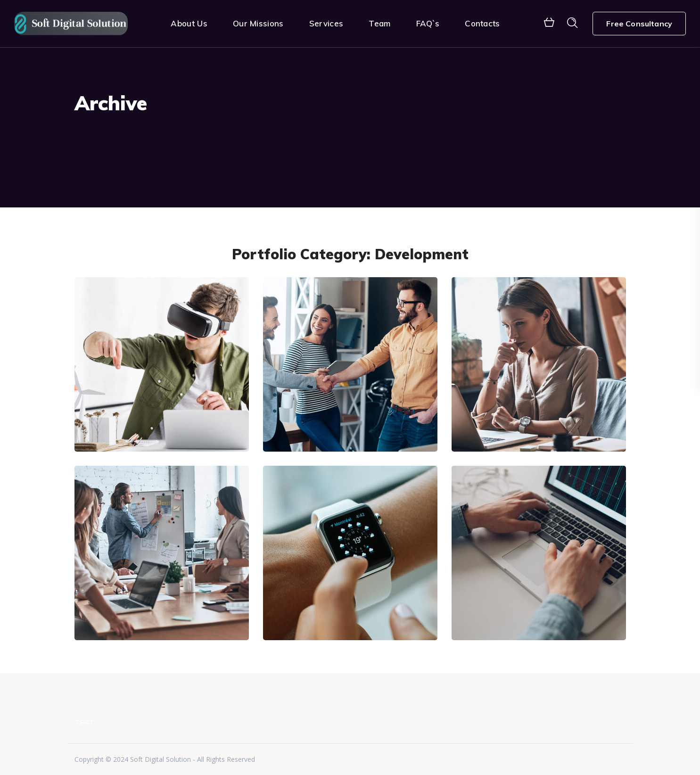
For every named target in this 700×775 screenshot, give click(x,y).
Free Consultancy (639, 24)
